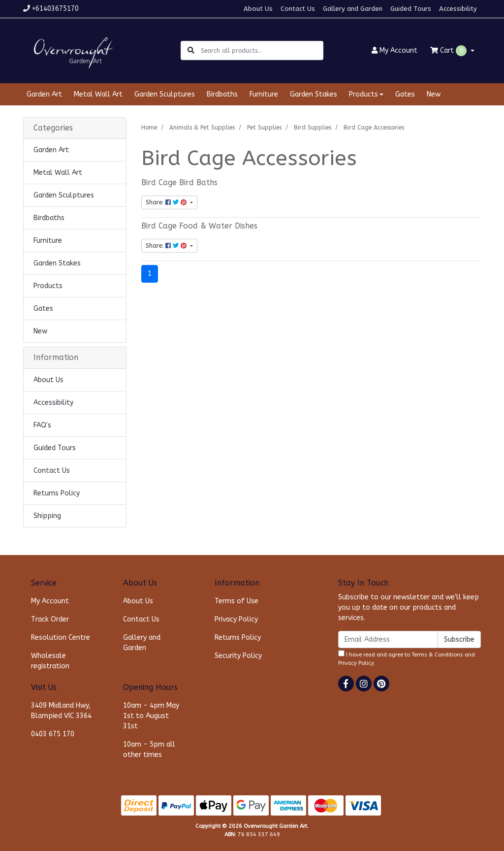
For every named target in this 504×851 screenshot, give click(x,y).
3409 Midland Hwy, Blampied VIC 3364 (61, 711)
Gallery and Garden (353, 9)
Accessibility (458, 9)
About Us (258, 9)
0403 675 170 (53, 734)
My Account (50, 601)
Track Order (50, 619)
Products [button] (363, 94)
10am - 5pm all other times (149, 750)
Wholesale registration (50, 661)
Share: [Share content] (167, 202)
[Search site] (191, 50)
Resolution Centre (61, 638)
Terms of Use (236, 601)
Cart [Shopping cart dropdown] (449, 51)
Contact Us (298, 9)
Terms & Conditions (437, 655)
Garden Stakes (314, 94)
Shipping (47, 516)
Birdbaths (222, 94)
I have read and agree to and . (407, 658)
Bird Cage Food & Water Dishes (199, 226)
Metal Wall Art (98, 94)
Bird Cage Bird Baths (179, 183)
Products (48, 286)
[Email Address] (388, 639)
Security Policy (238, 656)
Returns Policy (57, 493)
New (434, 94)
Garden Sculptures (165, 94)
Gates (405, 94)
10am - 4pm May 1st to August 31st (151, 716)
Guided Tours (411, 9)
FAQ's (42, 425)
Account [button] (394, 50)
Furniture (264, 94)
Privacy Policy (236, 619)
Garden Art (44, 94)
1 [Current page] (150, 274)
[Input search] (262, 50)
